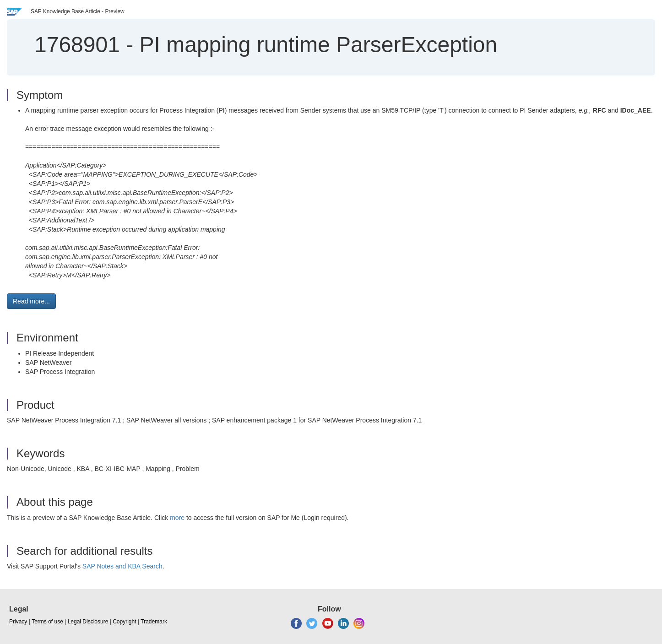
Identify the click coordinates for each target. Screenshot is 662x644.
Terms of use (47, 622)
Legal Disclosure (88, 622)
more (177, 518)
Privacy (18, 622)
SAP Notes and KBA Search (122, 566)
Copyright (124, 622)
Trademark (154, 622)
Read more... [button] (31, 301)
